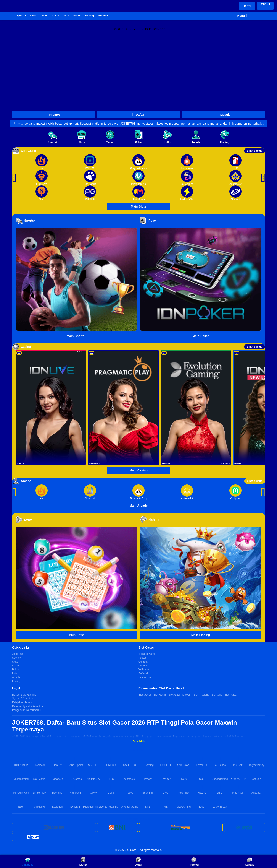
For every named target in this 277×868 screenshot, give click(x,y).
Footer (142, 658)
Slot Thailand (201, 695)
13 (158, 29)
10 (146, 29)
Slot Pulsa (230, 695)
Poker (55, 16)
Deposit (143, 666)
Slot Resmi (160, 695)
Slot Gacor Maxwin (180, 695)
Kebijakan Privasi (22, 702)
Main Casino (138, 470)
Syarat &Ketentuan (23, 699)
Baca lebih (138, 741)
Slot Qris (217, 695)
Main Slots (138, 206)
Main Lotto (76, 635)
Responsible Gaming (24, 695)
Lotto (66, 16)
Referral (143, 673)
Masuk (265, 4)
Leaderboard (146, 677)
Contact (143, 662)
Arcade (77, 16)
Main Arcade (138, 506)
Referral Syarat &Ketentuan (28, 706)
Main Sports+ (76, 336)
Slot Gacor (145, 695)
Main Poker (201, 336)
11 (150, 29)
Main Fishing (201, 635)
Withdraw (144, 670)
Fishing (89, 16)
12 (154, 29)
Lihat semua (255, 151)
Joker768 (8, 16)
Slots (33, 16)
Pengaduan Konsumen (26, 710)
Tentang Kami (147, 654)
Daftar (247, 6)
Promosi (103, 16)
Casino (44, 16)
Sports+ (22, 16)
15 (166, 29)
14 (162, 29)
